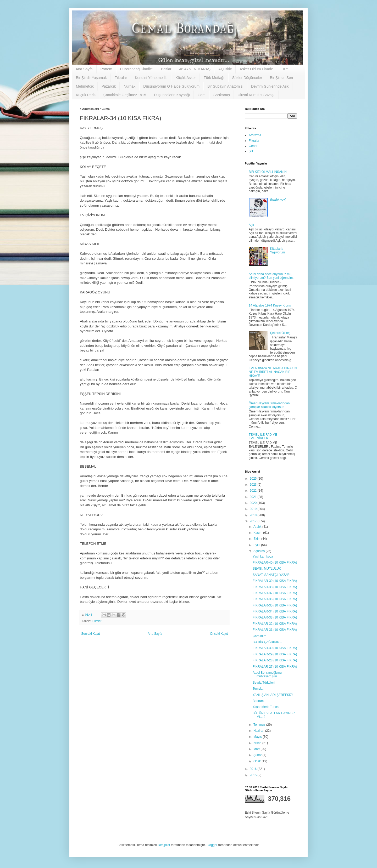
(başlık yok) (278, 200)
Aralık (258, 527)
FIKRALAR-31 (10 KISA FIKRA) (275, 630)
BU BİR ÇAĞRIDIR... (267, 642)
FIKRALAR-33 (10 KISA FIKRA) (275, 617)
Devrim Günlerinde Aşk (270, 86)
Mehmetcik (85, 86)
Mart (257, 749)
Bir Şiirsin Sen (281, 78)
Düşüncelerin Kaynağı (172, 95)
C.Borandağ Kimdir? (137, 69)
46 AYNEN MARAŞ (195, 69)
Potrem (106, 69)
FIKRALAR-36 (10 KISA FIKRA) (275, 599)
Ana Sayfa (84, 69)
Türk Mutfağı (214, 78)
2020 (254, 503)
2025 (254, 479)
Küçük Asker (186, 78)
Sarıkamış (222, 95)
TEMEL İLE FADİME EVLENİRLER (263, 436)
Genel (253, 146)
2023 (254, 485)
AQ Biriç (225, 69)
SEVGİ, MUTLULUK (267, 569)
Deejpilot (164, 845)
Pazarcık (109, 86)
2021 (254, 497)
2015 (254, 775)
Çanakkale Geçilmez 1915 (125, 95)
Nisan (258, 743)
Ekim (257, 539)
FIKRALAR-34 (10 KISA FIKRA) (275, 611)
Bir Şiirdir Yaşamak (91, 78)
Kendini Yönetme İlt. (151, 78)
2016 (254, 769)
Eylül (257, 545)
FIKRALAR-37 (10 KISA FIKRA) (275, 593)
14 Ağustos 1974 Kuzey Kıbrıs (270, 305)
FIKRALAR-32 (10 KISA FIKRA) (275, 624)
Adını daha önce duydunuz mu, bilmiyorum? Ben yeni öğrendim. (271, 276)
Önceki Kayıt (219, 634)
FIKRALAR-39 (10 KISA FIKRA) (275, 581)
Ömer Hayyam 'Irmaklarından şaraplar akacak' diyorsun (269, 405)
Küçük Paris (86, 95)
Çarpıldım (259, 636)
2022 (254, 491)
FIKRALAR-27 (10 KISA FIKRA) (275, 667)
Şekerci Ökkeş (280, 333)
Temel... (258, 689)
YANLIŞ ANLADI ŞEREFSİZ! (273, 695)
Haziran (259, 731)
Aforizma (255, 135)
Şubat (258, 755)
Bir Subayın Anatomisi (225, 86)
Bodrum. (259, 701)
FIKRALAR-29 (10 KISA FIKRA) (275, 654)
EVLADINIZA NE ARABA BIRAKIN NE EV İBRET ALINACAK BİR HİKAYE (273, 372)
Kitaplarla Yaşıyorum (278, 251)
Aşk (251, 225)
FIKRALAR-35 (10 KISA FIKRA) (275, 605)
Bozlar (166, 69)
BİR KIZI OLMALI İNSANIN (268, 172)
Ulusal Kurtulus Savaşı (256, 95)
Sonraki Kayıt (90, 634)
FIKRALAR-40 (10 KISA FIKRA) (275, 563)
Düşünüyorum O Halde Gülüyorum (171, 86)
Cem (202, 95)
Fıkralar (121, 78)
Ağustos (260, 551)
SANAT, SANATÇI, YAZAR (271, 575)
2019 (254, 509)
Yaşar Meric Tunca (266, 707)
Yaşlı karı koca (263, 557)
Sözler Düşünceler (247, 78)
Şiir (251, 151)
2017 (254, 521)
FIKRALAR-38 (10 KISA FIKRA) (275, 587)
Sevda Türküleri (264, 683)
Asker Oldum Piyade (256, 69)
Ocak (257, 761)
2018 (254, 515)
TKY (284, 69)
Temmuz (260, 725)
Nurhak (129, 86)
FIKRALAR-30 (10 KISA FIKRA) (275, 648)
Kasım (258, 533)
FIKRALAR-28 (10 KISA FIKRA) (275, 660)
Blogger (212, 845)
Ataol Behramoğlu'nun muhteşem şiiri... (268, 674)
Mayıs (258, 737)
